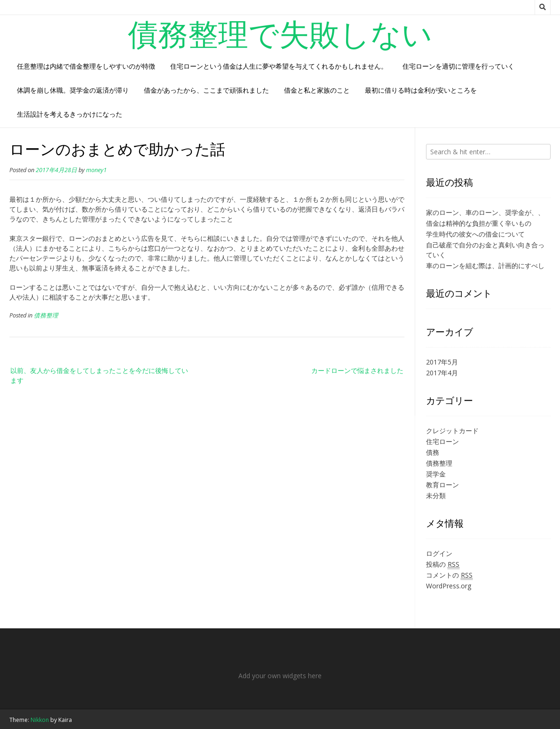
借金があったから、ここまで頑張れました (206, 90)
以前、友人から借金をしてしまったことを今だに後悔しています (99, 375)
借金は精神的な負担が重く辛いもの (479, 223)
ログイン (439, 553)
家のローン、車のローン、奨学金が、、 (485, 212)
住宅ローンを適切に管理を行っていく (458, 66)
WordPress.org (449, 586)
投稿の (443, 564)
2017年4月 (442, 373)
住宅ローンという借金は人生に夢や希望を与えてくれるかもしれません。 (279, 66)
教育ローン (442, 485)
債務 (433, 452)
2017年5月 (442, 362)
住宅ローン (442, 441)
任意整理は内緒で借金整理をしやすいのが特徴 (86, 66)
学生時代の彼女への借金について (475, 234)
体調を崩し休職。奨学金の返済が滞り (73, 90)
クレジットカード (452, 431)
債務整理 (46, 315)
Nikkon (40, 720)
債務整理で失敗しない (280, 33)
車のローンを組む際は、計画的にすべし (485, 265)
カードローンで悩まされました (357, 370)
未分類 (436, 495)
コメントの (449, 575)
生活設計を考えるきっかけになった (70, 114)
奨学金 (436, 474)
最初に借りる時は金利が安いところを (421, 90)
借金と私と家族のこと (317, 90)
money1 (96, 170)
